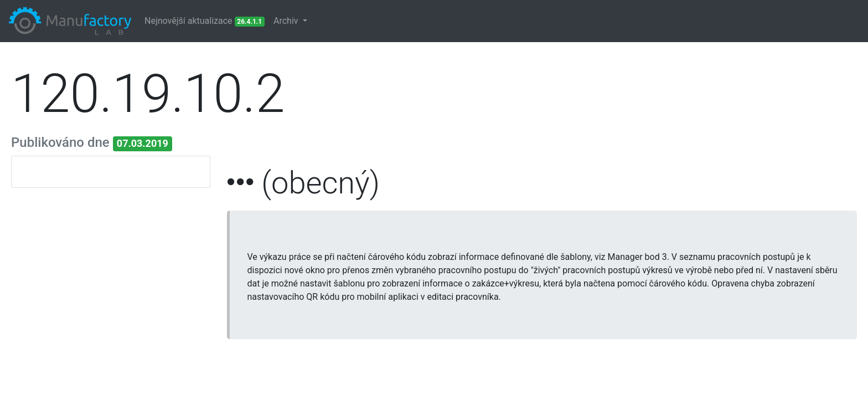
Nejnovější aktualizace (205, 21)
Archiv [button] (287, 21)
